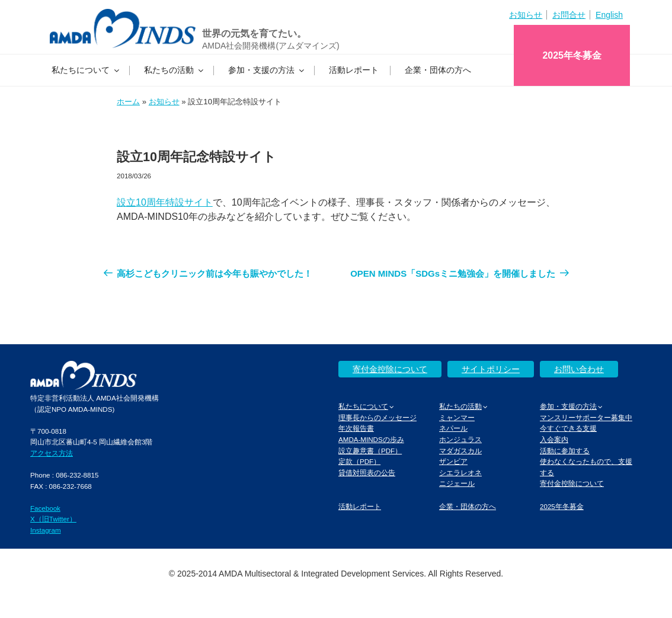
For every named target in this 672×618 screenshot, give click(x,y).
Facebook (45, 508)
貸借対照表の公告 (367, 473)
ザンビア (453, 461)
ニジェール (457, 483)
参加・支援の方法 (267, 70)
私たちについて (86, 70)
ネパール (453, 428)
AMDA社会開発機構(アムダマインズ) (271, 46)
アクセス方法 (52, 453)
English (609, 15)
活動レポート (354, 70)
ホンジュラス (460, 439)
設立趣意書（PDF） (370, 451)
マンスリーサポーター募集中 (586, 417)
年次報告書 (356, 428)
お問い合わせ (579, 369)
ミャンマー (457, 417)
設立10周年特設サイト (165, 202)
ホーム (128, 102)
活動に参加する (565, 451)
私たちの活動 (175, 70)
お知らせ (526, 15)
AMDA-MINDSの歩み (371, 439)
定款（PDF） (359, 461)
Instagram (46, 530)
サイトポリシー (491, 369)
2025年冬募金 (572, 55)
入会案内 (554, 439)
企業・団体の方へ (438, 70)
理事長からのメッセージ (377, 417)
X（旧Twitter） (53, 519)
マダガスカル (460, 451)
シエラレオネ (460, 473)
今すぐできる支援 (568, 428)
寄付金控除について (390, 369)
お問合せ (569, 15)
